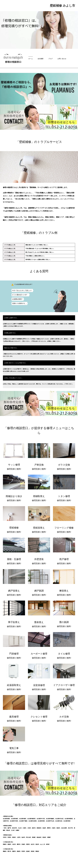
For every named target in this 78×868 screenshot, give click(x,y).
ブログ (50, 59)
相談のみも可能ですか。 (11, 348)
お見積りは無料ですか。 (11, 318)
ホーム (31, 59)
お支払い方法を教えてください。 (14, 378)
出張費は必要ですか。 (10, 333)
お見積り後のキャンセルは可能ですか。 (16, 363)
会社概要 (41, 59)
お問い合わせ (62, 59)
